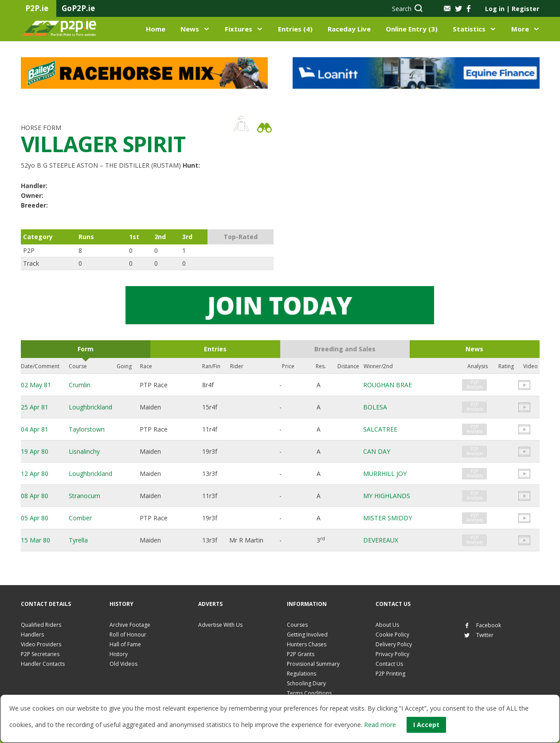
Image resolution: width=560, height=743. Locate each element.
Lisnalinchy (84, 451)
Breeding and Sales (345, 349)
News (190, 29)
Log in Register (512, 9)
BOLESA (375, 407)
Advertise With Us (220, 625)
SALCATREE (380, 429)
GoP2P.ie (78, 8)
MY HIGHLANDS (387, 496)
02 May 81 (36, 385)
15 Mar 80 (35, 540)
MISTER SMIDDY (388, 518)
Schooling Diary (306, 683)
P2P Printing (390, 674)
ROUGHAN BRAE (388, 385)
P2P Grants (301, 654)
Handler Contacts (43, 664)
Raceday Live (349, 29)
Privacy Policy (392, 654)
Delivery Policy (394, 644)
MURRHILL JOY (385, 474)
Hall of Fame (125, 644)
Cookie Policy (392, 635)
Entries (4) (295, 29)
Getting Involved (307, 635)
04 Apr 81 (35, 429)
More (520, 29)
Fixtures (239, 29)
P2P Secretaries (40, 654)
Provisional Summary (313, 664)
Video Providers (41, 644)
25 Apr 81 (35, 407)
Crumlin (80, 385)
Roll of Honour (128, 635)
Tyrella (78, 540)
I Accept (426, 725)
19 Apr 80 (35, 451)
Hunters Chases (307, 644)
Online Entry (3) (412, 29)
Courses (297, 625)
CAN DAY (377, 451)
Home (156, 29)
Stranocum (84, 496)
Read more (380, 725)
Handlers (32, 635)
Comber (80, 518)
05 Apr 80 (35, 518)
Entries (215, 349)
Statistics (469, 29)
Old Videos (123, 664)
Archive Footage (130, 625)
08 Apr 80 (35, 496)
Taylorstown (87, 429)
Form (86, 349)
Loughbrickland (90, 407)
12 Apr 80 (35, 474)
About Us (387, 625)
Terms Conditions (309, 693)
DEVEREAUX (381, 540)
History (119, 654)
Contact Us (389, 664)
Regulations (302, 674)
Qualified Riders (41, 625)
